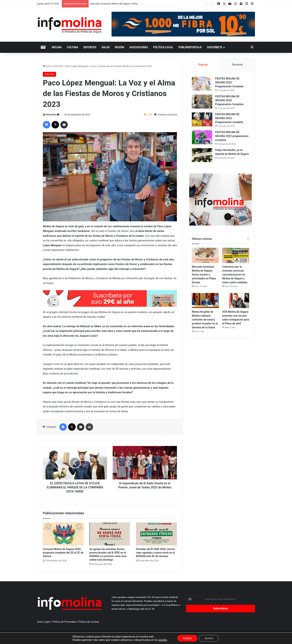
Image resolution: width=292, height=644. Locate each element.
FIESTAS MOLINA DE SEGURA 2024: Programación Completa (229, 100)
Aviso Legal (43, 622)
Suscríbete (215, 47)
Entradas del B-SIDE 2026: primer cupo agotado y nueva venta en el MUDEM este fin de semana (155, 553)
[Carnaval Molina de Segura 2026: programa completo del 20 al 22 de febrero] (63, 534)
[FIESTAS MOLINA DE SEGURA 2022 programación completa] (202, 137)
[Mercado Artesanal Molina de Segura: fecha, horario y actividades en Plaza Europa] (205, 255)
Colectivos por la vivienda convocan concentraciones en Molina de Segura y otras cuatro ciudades (235, 275)
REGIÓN (120, 47)
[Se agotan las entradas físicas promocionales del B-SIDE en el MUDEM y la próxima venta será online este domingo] (110, 534)
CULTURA (73, 47)
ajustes (163, 640)
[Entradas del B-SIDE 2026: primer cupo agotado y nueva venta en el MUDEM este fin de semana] (156, 534)
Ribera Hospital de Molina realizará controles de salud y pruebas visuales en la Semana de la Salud (205, 320)
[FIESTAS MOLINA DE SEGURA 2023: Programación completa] (202, 119)
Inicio (47, 66)
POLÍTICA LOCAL (163, 47)
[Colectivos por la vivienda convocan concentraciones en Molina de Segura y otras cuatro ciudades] (236, 255)
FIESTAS (58, 66)
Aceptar (187, 638)
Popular (203, 65)
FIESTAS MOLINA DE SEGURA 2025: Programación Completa (229, 82)
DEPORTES (90, 47)
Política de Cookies (89, 622)
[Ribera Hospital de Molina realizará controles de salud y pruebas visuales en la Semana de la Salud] (205, 301)
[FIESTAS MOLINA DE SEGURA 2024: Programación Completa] (202, 102)
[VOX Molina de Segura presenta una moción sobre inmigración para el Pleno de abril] (236, 301)
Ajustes (209, 638)
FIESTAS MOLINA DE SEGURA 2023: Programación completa (229, 118)
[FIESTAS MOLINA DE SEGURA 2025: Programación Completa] (202, 84)
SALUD (106, 47)
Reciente (237, 65)
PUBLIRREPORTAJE (190, 47)
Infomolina (51, 115)
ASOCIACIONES (139, 47)
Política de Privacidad (64, 622)
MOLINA (57, 47)
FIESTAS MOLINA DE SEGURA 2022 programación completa (232, 136)
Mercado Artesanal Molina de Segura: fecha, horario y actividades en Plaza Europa (204, 275)
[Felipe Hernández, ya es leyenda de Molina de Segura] (202, 155)
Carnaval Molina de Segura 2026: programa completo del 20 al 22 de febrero (63, 553)
